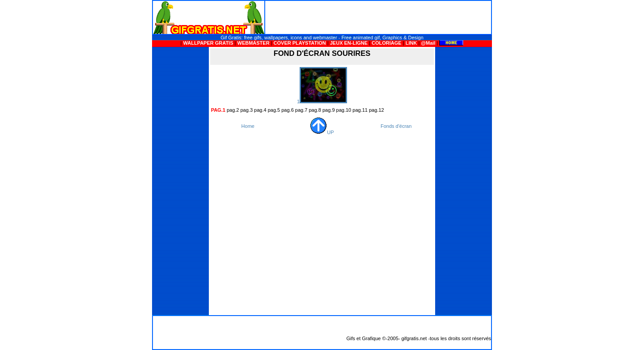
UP (322, 132)
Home (248, 126)
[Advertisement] (378, 17)
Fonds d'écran (396, 126)
